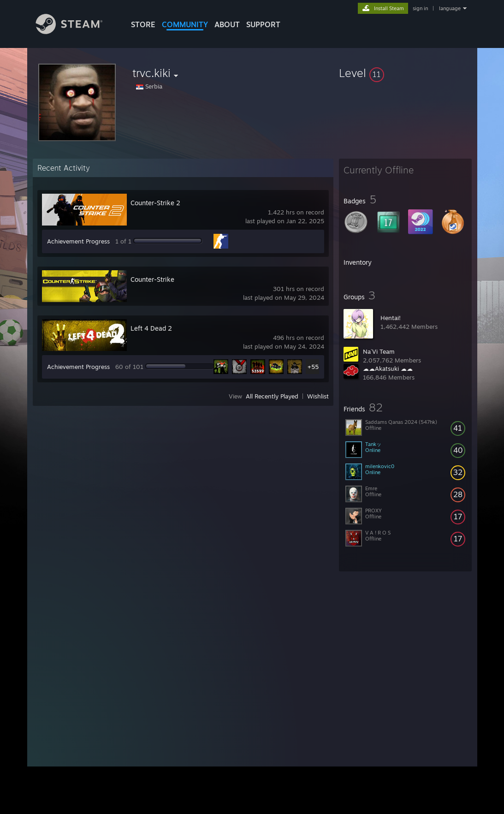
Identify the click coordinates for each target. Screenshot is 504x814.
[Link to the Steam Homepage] (76, 32)
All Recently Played (272, 396)
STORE (143, 24)
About (227, 24)
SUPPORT (263, 24)
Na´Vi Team (379, 351)
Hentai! (391, 318)
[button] (405, 73)
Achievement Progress (78, 241)
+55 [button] (313, 367)
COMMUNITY (185, 24)
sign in (420, 8)
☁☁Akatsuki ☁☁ (388, 368)
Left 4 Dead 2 (151, 328)
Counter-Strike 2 (155, 203)
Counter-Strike (152, 279)
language (450, 8)
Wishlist (318, 396)
